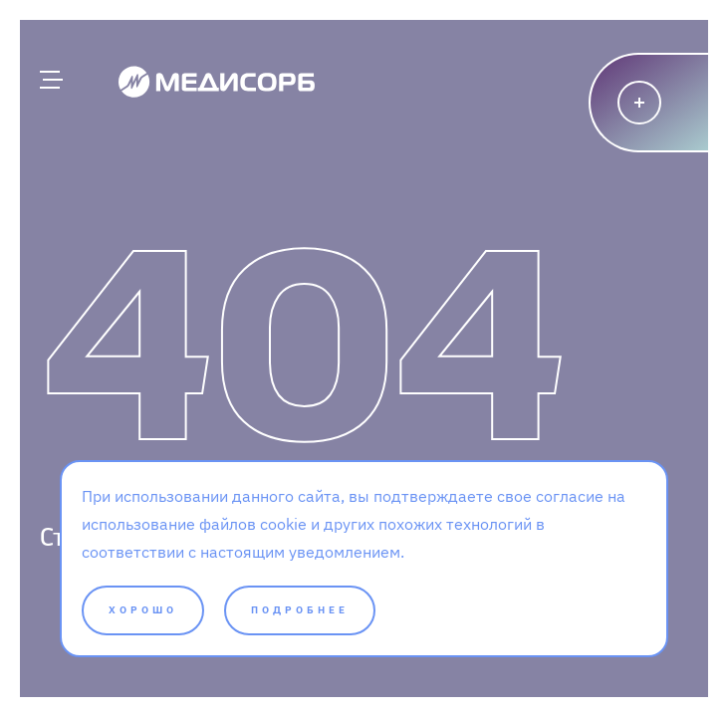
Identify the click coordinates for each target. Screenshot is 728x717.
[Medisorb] (217, 81)
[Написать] (658, 103)
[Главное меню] (50, 80)
